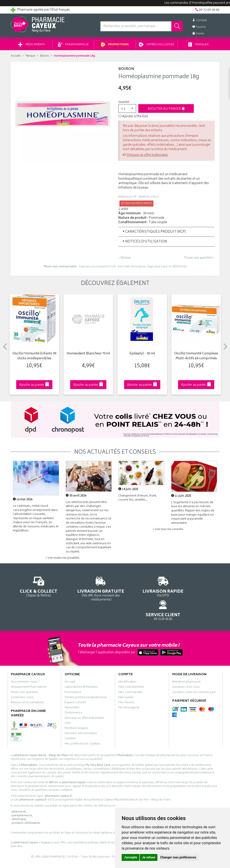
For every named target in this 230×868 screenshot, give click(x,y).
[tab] (167, 233)
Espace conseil (75, 685)
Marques (198, 46)
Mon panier (126, 680)
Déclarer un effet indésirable (147, 157)
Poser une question (24, 675)
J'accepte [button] (131, 857)
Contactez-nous (22, 680)
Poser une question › (199, 260)
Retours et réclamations (28, 685)
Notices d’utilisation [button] (145, 243)
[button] (127, 110)
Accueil (16, 58)
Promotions (115, 46)
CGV (68, 706)
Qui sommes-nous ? (25, 665)
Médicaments (32, 46)
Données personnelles (81, 716)
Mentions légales (76, 711)
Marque (30, 58)
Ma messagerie (129, 691)
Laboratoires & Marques (81, 670)
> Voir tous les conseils (168, 531)
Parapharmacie (73, 46)
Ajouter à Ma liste (133, 118)
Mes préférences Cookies (82, 727)
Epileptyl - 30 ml (142, 355)
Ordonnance (73, 696)
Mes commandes (131, 675)
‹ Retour (125, 259)
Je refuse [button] (149, 857)
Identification (127, 665)
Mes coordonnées (131, 670)
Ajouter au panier (166, 110)
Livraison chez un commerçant (194, 675)
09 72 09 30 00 (196, 588)
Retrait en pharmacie (186, 665)
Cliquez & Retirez (34, 588)
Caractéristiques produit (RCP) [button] (154, 233)
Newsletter (72, 691)
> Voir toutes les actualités (62, 560)
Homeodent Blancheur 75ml (88, 355)
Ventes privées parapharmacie (86, 680)
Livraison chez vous (186, 670)
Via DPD (142, 588)
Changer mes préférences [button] (178, 857)
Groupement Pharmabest (29, 670)
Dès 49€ (88, 590)
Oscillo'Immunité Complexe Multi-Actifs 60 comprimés (196, 358)
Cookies (70, 721)
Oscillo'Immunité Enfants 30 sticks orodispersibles (34, 358)
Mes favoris (126, 685)
